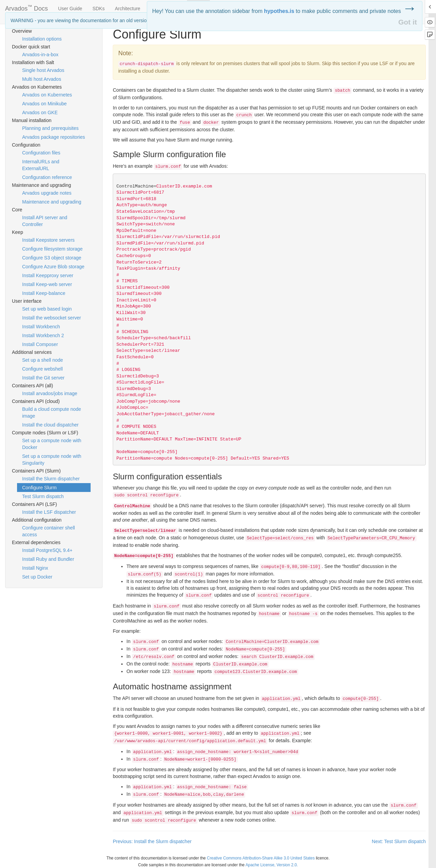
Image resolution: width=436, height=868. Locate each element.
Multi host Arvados (42, 79)
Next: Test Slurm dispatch (399, 841)
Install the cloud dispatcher (50, 425)
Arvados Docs (27, 7)
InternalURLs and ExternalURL (41, 165)
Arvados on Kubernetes (47, 95)
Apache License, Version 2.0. (272, 865)
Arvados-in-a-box (40, 55)
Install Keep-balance (44, 293)
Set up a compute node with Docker (52, 444)
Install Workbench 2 (43, 335)
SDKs (98, 9)
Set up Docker (37, 577)
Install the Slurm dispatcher (51, 479)
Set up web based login (47, 309)
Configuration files (41, 153)
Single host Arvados (43, 70)
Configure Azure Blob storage (53, 267)
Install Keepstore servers (48, 240)
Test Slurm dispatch (43, 496)
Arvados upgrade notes (47, 193)
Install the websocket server (52, 318)
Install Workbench (41, 327)
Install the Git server (43, 378)
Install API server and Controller (45, 221)
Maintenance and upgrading (52, 202)
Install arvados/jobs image (50, 393)
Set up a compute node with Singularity (52, 460)
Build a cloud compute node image (52, 413)
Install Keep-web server (47, 284)
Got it (408, 22)
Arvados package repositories (53, 137)
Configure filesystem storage (52, 249)
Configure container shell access (49, 531)
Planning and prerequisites (50, 128)
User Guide (70, 9)
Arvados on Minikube (44, 104)
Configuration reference (47, 177)
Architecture (128, 9)
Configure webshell (42, 369)
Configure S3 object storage (52, 258)
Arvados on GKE (40, 113)
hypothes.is (279, 11)
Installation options (42, 39)
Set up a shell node (43, 360)
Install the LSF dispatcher (49, 512)
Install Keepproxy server (48, 275)
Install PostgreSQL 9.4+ (47, 550)
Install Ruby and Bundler (48, 559)
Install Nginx (35, 568)
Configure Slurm (39, 488)
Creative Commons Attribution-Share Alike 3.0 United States (261, 858)
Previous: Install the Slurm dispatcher (152, 841)
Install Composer (40, 344)
